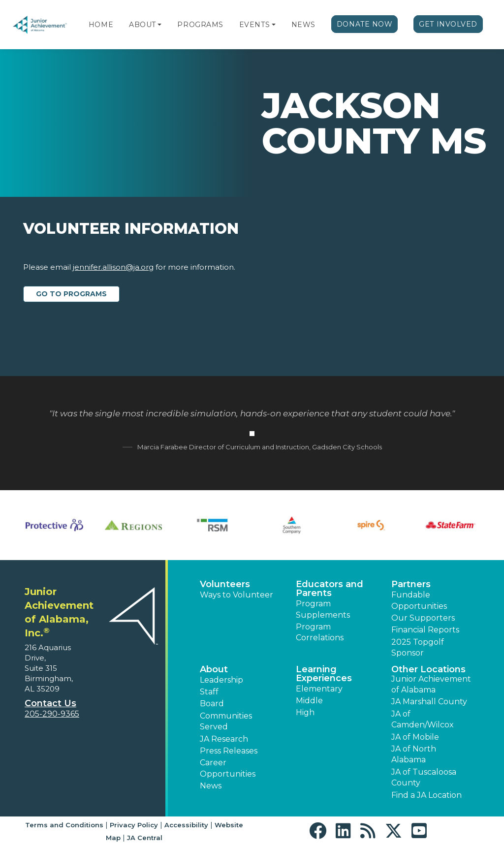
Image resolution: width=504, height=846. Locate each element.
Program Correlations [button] (320, 632)
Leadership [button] (221, 680)
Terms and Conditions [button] (64, 825)
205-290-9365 (52, 714)
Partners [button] (411, 584)
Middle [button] (309, 701)
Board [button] (212, 704)
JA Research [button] (224, 739)
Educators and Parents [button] (330, 589)
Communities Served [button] (226, 721)
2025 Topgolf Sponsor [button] (418, 647)
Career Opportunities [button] (228, 768)
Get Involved (448, 24)
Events (254, 25)
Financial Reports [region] (425, 630)
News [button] (211, 786)
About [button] (214, 669)
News (303, 25)
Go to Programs (71, 294)
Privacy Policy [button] (134, 825)
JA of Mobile (415, 737)
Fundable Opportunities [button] (419, 600)
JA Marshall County (429, 702)
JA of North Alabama (414, 754)
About (142, 25)
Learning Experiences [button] (324, 674)
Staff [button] (209, 692)
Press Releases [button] (229, 751)
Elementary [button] (319, 689)
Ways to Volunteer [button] (236, 595)
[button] (159, 25)
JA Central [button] (145, 838)
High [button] (305, 712)
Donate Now (365, 24)
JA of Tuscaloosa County (424, 777)
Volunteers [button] (225, 584)
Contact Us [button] (50, 703)
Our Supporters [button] (423, 618)
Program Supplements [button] (323, 609)
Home (101, 25)
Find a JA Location (426, 795)
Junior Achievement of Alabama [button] (431, 684)
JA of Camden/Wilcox (423, 719)
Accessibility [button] (186, 825)
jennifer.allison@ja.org (113, 267)
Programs (200, 25)
